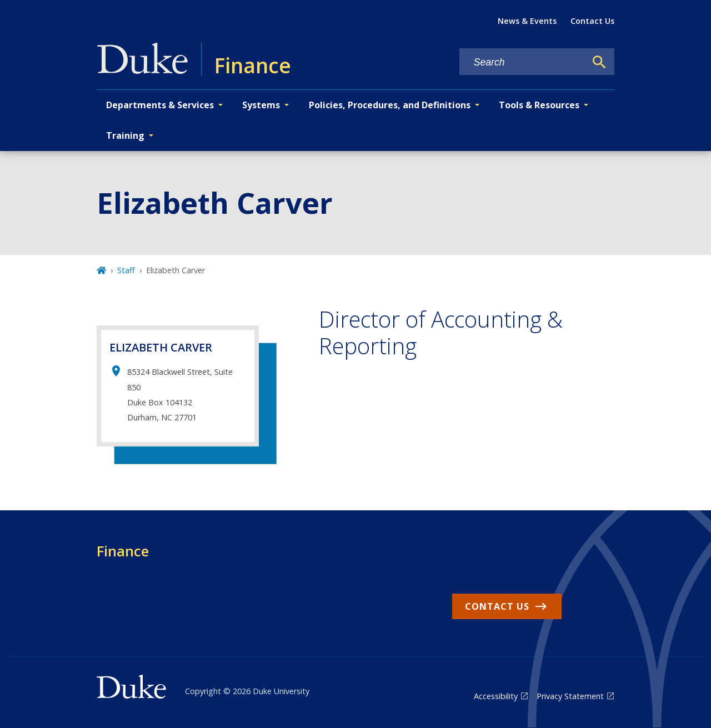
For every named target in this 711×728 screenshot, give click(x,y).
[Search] (599, 62)
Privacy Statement (570, 696)
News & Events (527, 21)
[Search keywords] (523, 62)
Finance (123, 551)
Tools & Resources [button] (539, 105)
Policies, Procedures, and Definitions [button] (390, 105)
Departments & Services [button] (160, 105)
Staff (126, 270)
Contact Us (592, 21)
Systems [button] (261, 105)
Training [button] (125, 135)
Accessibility (496, 696)
